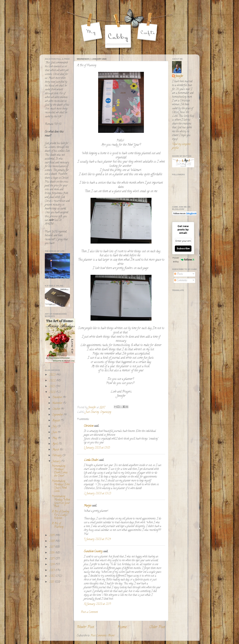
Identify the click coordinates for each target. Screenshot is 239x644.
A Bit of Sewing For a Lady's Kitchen (60, 515)
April (55, 444)
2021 (52, 387)
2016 (52, 553)
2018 (52, 541)
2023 (53, 375)
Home (122, 627)
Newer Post (86, 627)
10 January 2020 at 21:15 (97, 604)
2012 (52, 576)
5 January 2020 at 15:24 (97, 539)
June (55, 432)
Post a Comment (89, 612)
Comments (181, 281)
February (57, 456)
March (56, 450)
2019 (52, 536)
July (55, 427)
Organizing (105, 412)
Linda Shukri (91, 460)
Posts (179, 274)
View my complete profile (181, 146)
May (55, 438)
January (57, 461)
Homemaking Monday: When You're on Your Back (61, 501)
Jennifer (179, 76)
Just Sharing (92, 412)
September (58, 415)
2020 (53, 392)
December (58, 398)
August (56, 421)
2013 (52, 570)
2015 (52, 559)
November (58, 403)
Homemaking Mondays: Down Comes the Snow (60, 471)
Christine (89, 426)
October (57, 409)
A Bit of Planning (58, 525)
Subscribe (183, 248)
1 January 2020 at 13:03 (97, 448)
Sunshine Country (93, 552)
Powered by (183, 260)
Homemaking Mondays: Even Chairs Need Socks (61, 486)
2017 (52, 547)
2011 (52, 582)
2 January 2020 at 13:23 (97, 494)
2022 (53, 381)
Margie (87, 506)
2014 (52, 565)
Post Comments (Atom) (103, 636)
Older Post (157, 627)
